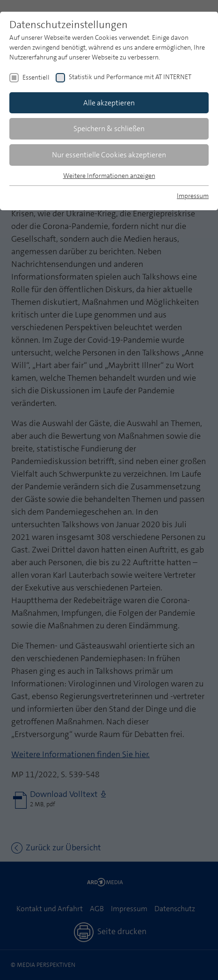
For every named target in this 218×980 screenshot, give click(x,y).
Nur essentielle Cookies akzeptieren (109, 155)
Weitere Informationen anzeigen (109, 176)
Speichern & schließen (109, 129)
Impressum (193, 196)
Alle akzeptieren (109, 103)
